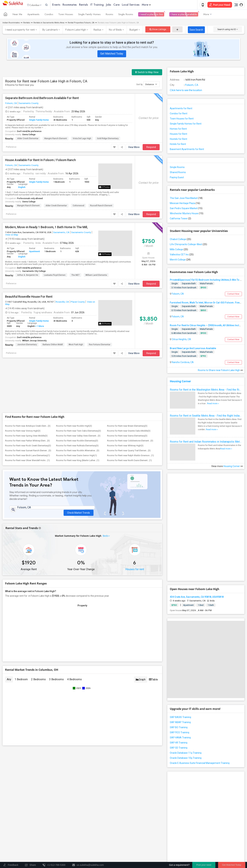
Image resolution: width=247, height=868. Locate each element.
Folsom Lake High (76, 30)
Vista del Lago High (82, 139)
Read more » (213, 404)
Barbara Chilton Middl (53, 345)
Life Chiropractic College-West (188, 245)
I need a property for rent (20, 30)
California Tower (180, 219)
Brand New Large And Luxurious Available (193, 349)
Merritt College (180, 260)
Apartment (34, 252)
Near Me (17, 15)
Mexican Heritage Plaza (185, 204)
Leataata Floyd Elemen (55, 276)
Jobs (116, 5)
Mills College (179, 250)
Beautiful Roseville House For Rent (29, 297)
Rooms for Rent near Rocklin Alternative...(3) (78, 451)
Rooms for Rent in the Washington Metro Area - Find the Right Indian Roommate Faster (206, 390)
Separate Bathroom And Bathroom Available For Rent (42, 99)
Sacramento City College (34, 272)
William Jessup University (34, 341)
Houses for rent (135, 571)
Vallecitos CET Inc (182, 255)
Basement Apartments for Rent (187, 150)
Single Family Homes (89, 15)
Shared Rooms (178, 173)
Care (124, 5)
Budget (134, 30)
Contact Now (233, 295)
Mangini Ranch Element (56, 139)
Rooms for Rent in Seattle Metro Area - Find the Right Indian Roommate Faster (206, 416)
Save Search (196, 30)
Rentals (91, 5)
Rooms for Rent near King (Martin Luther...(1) (78, 461)
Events (63, 5)
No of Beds (115, 30)
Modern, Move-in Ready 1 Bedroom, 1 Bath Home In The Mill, (46, 228)
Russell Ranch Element (101, 206)
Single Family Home (39, 121)
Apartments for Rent (181, 109)
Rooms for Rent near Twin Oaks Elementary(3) (79, 431)
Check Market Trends (79, 511)
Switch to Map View (147, 73)
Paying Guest (177, 178)
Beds (106, 538)
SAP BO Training (179, 728)
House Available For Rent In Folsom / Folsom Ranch (40, 161)
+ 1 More (39, 327)
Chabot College (180, 240)
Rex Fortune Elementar (100, 345)
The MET (75, 276)
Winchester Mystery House (187, 214)
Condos (49, 15)
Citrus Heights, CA (181, 340)
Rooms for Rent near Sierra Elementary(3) (127, 436)
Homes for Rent (178, 129)
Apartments (33, 15)
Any (9, 682)
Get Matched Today (112, 54)
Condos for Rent (179, 114)
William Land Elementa (96, 276)
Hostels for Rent (178, 140)
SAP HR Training (179, 743)
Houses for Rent (178, 135)
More (153, 5)
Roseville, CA (62, 302)
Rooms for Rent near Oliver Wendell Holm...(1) (27, 461)
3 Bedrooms (56, 682)
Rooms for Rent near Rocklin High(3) (74, 427)
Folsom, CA (11, 104)
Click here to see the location (186, 91)
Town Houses (66, 15)
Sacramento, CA (61, 233)
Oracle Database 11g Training (186, 753)
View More (134, 148)
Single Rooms (126, 15)
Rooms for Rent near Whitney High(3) (125, 446)
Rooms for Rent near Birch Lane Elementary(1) (28, 456)
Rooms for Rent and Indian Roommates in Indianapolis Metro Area (206, 442)
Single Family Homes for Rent (186, 124)
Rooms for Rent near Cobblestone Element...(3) (130, 441)
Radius (97, 30)
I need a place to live (151, 15)
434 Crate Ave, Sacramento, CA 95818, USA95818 (197, 598)
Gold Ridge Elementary (108, 139)
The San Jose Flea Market (186, 199)
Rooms (109, 15)
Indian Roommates (11, 23)
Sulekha (13, 5)
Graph (141, 682)
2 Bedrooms (38, 682)
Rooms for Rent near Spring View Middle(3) (26, 436)
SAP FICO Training (180, 733)
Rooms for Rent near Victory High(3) (23, 431)
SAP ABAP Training (180, 723)
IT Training (104, 5)
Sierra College (29, 135)
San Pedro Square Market (186, 209)
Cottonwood (78, 206)
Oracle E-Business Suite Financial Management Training (200, 764)
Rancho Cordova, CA (182, 363)
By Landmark (50, 30)
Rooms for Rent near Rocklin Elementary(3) (77, 441)
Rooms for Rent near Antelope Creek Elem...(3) (28, 427)
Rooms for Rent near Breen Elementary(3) (127, 427)
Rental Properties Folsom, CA (81, 23)
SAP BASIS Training (180, 718)
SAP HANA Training (180, 738)
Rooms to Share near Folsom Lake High (220, 371)
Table (153, 682)
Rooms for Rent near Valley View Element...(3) (78, 436)
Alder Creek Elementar (28, 139)
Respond (151, 148)
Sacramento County (29, 104)
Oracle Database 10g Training (186, 759)
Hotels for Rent (178, 145)
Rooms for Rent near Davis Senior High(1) (76, 456)
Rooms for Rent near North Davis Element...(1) (129, 461)
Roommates (77, 5)
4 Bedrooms (74, 682)
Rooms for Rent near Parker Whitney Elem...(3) (27, 441)
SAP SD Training (179, 748)
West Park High (76, 345)
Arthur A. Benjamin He (28, 276)
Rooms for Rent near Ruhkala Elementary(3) (77, 446)
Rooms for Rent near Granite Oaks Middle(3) (129, 431)
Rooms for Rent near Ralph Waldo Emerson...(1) (130, 456)
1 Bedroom (21, 682)
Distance (151, 85)
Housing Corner (180, 382)
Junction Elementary (27, 345)
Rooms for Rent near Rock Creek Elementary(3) (28, 446)
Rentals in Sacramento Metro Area (49, 23)
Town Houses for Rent (182, 119)
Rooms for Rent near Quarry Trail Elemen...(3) (129, 451)
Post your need (204, 865)
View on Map (12, 235)
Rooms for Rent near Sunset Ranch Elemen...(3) (28, 451)
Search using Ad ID (228, 30)
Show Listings (158, 30)
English (22, 188)
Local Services (138, 5)
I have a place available (184, 15)
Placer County (78, 302)
